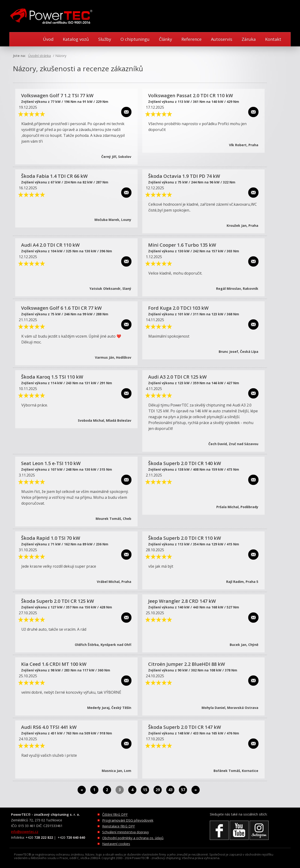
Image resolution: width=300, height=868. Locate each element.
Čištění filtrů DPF (115, 814)
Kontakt (273, 39)
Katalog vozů (76, 39)
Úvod (48, 39)
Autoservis (222, 39)
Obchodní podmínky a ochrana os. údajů (133, 838)
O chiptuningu (135, 39)
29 (158, 790)
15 (145, 790)
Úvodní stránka (39, 56)
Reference (191, 39)
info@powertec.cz (25, 832)
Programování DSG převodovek (128, 820)
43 (170, 790)
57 (183, 790)
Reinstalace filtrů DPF (119, 826)
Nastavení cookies (116, 844)
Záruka (249, 39)
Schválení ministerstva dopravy (126, 832)
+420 (39, 837)
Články (165, 39)
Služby (105, 39)
